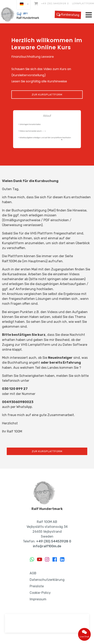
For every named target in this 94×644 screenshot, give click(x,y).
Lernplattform (83, 3)
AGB (33, 573)
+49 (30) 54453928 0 (55, 3)
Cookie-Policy (40, 593)
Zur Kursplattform (47, 94)
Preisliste (37, 586)
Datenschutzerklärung (47, 580)
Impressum (38, 599)
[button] (47, 129)
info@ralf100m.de (47, 546)
